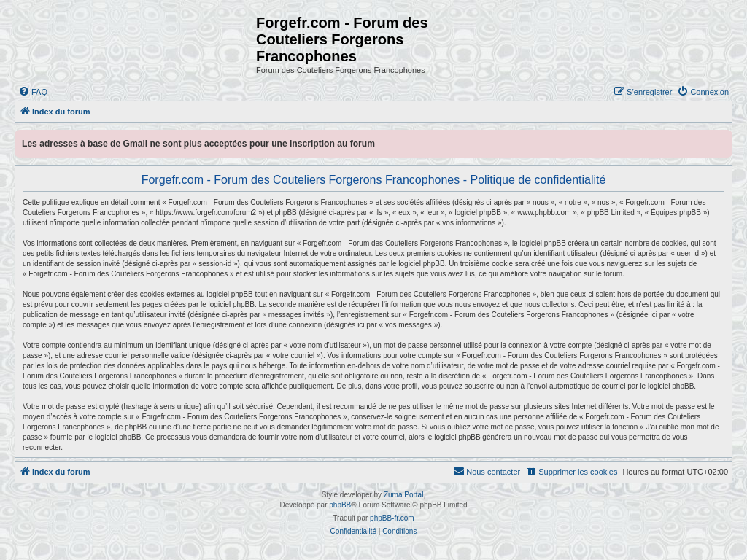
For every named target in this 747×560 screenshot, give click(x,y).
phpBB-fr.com (392, 518)
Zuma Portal (403, 495)
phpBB (340, 505)
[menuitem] (33, 92)
